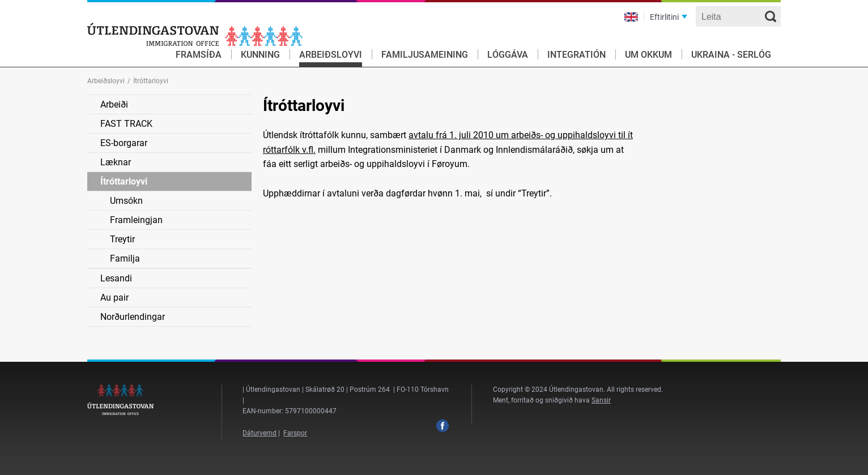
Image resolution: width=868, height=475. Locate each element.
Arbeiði (114, 104)
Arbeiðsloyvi (331, 55)
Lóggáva (508, 55)
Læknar (116, 162)
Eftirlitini (664, 17)
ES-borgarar (124, 143)
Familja (125, 258)
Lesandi (116, 278)
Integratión (576, 55)
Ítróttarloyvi (124, 181)
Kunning (260, 55)
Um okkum (648, 55)
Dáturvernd (259, 433)
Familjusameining (425, 55)
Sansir (601, 400)
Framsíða (199, 55)
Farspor (295, 433)
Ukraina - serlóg (731, 55)
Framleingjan (136, 220)
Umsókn (126, 201)
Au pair (114, 298)
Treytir (122, 239)
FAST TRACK (126, 124)
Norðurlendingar (133, 317)
